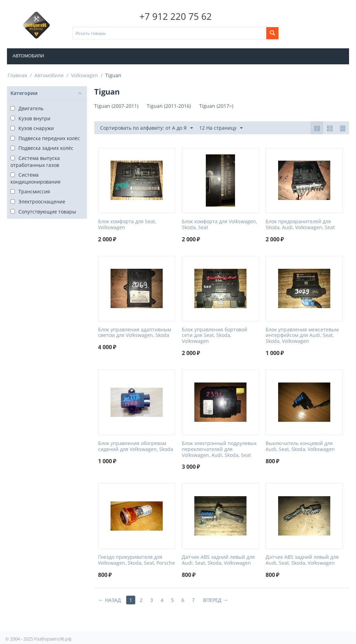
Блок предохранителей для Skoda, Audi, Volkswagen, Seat (300, 225)
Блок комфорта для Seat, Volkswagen (127, 225)
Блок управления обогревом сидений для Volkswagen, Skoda (136, 446)
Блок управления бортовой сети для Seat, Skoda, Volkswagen (215, 336)
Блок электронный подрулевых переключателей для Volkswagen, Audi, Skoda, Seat (219, 449)
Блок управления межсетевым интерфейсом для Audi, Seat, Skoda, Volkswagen (302, 336)
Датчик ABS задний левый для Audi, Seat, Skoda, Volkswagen (218, 560)
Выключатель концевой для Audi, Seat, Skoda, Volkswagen (300, 446)
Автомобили (28, 56)
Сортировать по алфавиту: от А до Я (147, 128)
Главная (17, 75)
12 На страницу (221, 128)
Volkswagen (84, 75)
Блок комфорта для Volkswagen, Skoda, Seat (219, 225)
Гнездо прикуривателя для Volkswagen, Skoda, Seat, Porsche (136, 560)
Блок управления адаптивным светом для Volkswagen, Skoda (135, 333)
